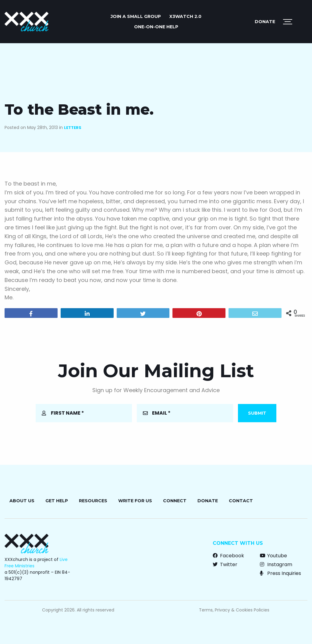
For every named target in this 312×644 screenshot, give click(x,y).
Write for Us (135, 501)
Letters (73, 128)
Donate (265, 22)
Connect (175, 501)
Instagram (276, 564)
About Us (22, 501)
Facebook (228, 556)
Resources (93, 501)
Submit (257, 413)
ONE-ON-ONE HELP (156, 27)
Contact (241, 501)
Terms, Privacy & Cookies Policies (234, 610)
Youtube (273, 556)
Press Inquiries (280, 573)
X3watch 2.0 (185, 16)
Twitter (225, 564)
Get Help (57, 501)
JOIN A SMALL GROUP (136, 16)
